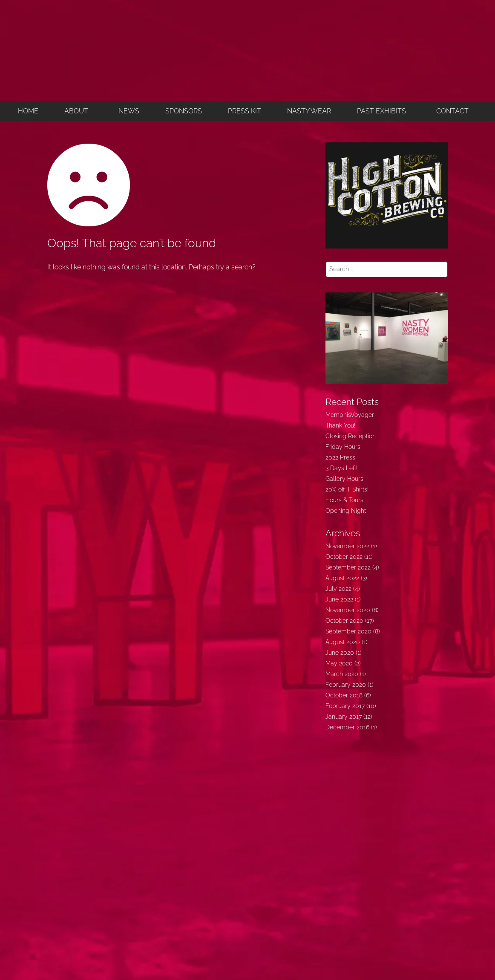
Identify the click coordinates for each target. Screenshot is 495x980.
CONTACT (452, 111)
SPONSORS (184, 111)
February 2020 (346, 685)
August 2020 (343, 642)
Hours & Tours (344, 500)
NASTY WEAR (309, 111)
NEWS (129, 111)
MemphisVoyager (350, 415)
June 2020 (340, 653)
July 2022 (338, 589)
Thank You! (340, 425)
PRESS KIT (245, 111)
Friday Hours (343, 447)
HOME (28, 111)
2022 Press (340, 457)
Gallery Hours (344, 479)
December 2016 (347, 727)
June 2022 (339, 599)
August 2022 (342, 578)
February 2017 (345, 706)
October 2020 (344, 621)
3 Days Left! (341, 468)
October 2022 (344, 557)
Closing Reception (351, 436)
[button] (78, 111)
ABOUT (76, 111)
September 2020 (348, 631)
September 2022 (348, 567)
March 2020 (342, 674)
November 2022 (347, 546)
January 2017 (344, 717)
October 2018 (344, 695)
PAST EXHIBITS (381, 111)
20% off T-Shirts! (347, 489)
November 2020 (348, 610)
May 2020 (339, 663)
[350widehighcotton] (387, 195)
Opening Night (346, 511)
